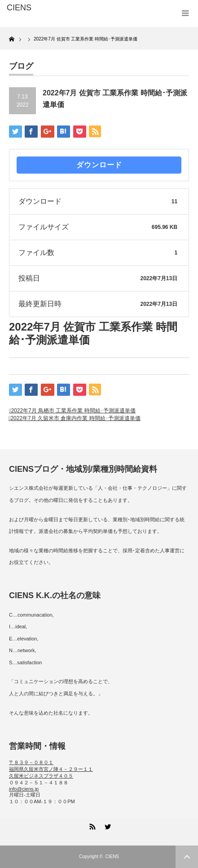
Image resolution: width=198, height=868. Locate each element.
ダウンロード (99, 165)
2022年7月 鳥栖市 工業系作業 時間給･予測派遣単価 (73, 411)
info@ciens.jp (24, 789)
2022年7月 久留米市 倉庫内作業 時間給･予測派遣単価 (75, 418)
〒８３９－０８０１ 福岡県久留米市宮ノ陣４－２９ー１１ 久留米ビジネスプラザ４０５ (51, 769)
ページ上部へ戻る (187, 857)
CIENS (112, 857)
